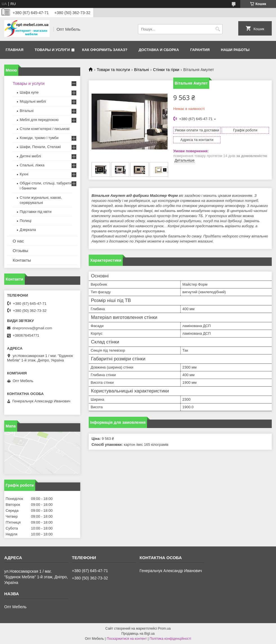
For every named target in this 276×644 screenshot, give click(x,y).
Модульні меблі (33, 101)
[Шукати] (218, 29)
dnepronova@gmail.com (32, 328)
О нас (18, 241)
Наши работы (235, 50)
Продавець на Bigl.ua (138, 634)
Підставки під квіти (36, 212)
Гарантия (200, 50)
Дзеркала (28, 230)
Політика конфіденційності (170, 639)
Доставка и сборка (159, 50)
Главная (15, 50)
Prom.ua (164, 628)
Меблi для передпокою (39, 120)
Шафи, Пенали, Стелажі (40, 147)
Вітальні (142, 70)
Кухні (24, 174)
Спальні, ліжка (32, 165)
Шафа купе (29, 92)
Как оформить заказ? (105, 50)
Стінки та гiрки (166, 70)
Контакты (22, 260)
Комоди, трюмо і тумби (39, 138)
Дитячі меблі (30, 156)
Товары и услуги (52, 50)
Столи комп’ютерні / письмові (45, 129)
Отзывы (20, 251)
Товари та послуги (113, 70)
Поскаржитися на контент (127, 639)
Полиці (25, 221)
